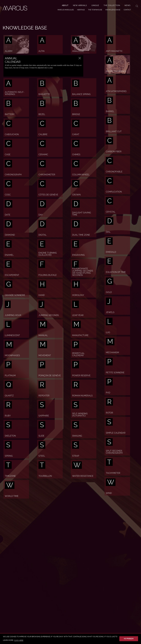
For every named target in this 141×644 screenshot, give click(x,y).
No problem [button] (129, 639)
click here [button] (19, 640)
